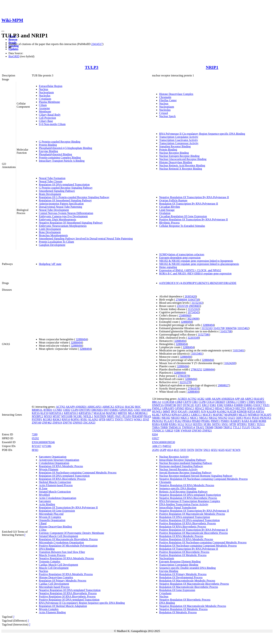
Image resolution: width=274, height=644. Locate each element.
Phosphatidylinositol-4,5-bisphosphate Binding (65, 148)
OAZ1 (232, 418)
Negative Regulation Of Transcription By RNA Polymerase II (194, 197)
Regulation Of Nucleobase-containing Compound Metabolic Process (78, 473)
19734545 (193, 312)
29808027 (224, 385)
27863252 (196, 369)
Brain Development (50, 194)
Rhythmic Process (169, 223)
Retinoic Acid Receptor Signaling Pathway (183, 492)
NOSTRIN (100, 416)
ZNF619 (57, 423)
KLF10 (44, 413)
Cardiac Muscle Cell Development (58, 565)
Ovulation (165, 213)
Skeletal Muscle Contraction (55, 482)
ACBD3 (182, 399)
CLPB (202, 402)
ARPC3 (249, 399)
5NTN (191, 450)
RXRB (164, 424)
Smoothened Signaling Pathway (57, 191)
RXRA (156, 424)
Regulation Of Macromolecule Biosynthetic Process (68, 539)
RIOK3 (57, 419)
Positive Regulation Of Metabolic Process (183, 555)
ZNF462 (47, 423)
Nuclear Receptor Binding (174, 153)
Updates (13, 49)
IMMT (166, 411)
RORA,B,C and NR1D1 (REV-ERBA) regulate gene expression (195, 273)
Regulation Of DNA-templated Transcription (64, 185)
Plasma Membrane (49, 102)
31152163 (197, 303)
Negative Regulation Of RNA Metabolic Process (66, 558)
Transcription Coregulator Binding (179, 565)
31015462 (243, 328)
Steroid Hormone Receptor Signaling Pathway (185, 473)
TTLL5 (237, 427)
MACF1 (207, 415)
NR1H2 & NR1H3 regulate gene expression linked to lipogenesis (196, 261)
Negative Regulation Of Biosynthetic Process (185, 600)
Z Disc (43, 530)
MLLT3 (243, 415)
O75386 (47, 446)
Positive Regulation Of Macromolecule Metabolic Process (192, 514)
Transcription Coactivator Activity (178, 140)
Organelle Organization (52, 520)
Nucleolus (45, 96)
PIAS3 (256, 418)
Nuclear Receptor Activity (174, 457)
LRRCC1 (196, 415)
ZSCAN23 (89, 423)
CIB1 (195, 402)
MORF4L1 (141, 413)
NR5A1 (204, 418)
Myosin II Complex (50, 517)
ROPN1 (75, 419)
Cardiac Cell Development (54, 584)
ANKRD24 (228, 399)
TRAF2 (200, 427)
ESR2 (220, 405)
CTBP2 (251, 402)
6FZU (214, 450)
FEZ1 (266, 405)
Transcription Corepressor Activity (179, 143)
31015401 (239, 350)
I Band (43, 523)
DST (106, 410)
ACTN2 (61, 407)
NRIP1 (212, 67)
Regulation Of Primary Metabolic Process (62, 581)
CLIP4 (75, 410)
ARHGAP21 (94, 407)
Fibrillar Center (168, 100)
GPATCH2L (126, 410)
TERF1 (252, 424)
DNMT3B (170, 405)
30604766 (231, 328)
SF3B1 (207, 424)
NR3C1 (194, 418)
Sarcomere (45, 501)
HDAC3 (210, 408)
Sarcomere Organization (53, 457)
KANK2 (222, 411)
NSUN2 (223, 418)
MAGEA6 (99, 413)
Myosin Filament (49, 469)
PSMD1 (225, 421)
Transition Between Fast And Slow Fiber (62, 552)
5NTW (199, 450)
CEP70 (187, 402)
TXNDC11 (158, 431)
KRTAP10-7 (86, 413)
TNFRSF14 (188, 427)
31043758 (193, 300)
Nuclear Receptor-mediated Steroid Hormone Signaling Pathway (196, 476)
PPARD (196, 421)
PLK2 (178, 421)
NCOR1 (78, 416)
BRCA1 (157, 402)
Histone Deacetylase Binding (176, 162)
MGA (131, 413)
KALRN (211, 411)
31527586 (204, 335)
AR (242, 399)
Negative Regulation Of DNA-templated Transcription (70, 590)
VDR (177, 431)
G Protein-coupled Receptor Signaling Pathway (66, 188)
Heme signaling (168, 267)
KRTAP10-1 (56, 413)
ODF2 (239, 418)
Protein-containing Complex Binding (60, 158)
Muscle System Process (52, 555)
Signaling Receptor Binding (175, 146)
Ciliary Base (46, 121)
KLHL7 (157, 415)
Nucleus (43, 89)
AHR (208, 399)
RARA (246, 421)
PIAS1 (247, 418)
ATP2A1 (120, 407)
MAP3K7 (218, 415)
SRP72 (110, 419)
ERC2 (205, 405)
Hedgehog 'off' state (50, 264)
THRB (164, 427)
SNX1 (225, 424)
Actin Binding (47, 504)
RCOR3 (47, 419)
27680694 (181, 300)
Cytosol (163, 113)
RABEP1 (236, 421)
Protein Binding (48, 145)
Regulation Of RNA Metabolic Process (61, 466)
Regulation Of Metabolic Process (178, 612)
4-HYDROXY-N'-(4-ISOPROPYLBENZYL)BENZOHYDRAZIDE (198, 283)
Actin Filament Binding (52, 612)
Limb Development (50, 229)
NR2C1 (185, 418)
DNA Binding (47, 549)
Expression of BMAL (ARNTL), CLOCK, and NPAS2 (190, 270)
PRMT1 (215, 421)
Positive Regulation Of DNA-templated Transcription (69, 600)
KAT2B (232, 411)
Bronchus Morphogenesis (53, 235)
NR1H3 (175, 418)
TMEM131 (175, 427)
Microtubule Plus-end (51, 514)
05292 (35, 438)
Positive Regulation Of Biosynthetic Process (184, 552)
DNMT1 (261, 402)
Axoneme (44, 108)
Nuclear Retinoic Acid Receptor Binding (182, 165)
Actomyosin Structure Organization (59, 460)
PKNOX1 (266, 418)
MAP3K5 (111, 413)
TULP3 (92, 67)
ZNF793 (67, 423)
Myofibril (44, 495)
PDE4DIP (137, 416)
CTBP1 (242, 402)
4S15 (176, 450)
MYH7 (57, 416)
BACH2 (130, 407)
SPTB (102, 419)
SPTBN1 (242, 424)
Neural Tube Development (54, 210)
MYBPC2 (37, 416)
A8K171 (157, 446)
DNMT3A (158, 405)
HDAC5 (220, 408)
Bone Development (50, 232)
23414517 (97, 44)
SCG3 (188, 424)
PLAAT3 (169, 421)
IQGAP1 (183, 411)
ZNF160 (37, 423)
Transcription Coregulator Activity (179, 137)
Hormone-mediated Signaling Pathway (181, 466)
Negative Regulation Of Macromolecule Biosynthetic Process (194, 584)
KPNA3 (166, 415)
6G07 (229, 450)
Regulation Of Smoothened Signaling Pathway (65, 200)
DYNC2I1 (189, 405)
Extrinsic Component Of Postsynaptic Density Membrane (71, 533)
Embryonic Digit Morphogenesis (57, 219)
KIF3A (36, 413)
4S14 (170, 450)
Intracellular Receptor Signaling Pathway (182, 460)
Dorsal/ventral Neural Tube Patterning (60, 207)
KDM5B (242, 411)
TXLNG (256, 427)
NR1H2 (166, 418)
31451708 (219, 328)
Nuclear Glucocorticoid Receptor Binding (183, 159)
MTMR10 (254, 415)
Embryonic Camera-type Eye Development (63, 216)
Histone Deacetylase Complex (176, 94)
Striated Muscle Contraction (55, 492)
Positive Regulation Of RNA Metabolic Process (66, 574)
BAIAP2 (259, 399)
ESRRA (229, 405)
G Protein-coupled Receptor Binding (60, 142)
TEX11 (261, 424)
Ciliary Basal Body (50, 115)
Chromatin (165, 97)
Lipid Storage (167, 210)
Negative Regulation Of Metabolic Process (183, 609)
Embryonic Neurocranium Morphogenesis (63, 226)
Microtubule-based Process (54, 587)
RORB (262, 421)
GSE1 (137, 410)
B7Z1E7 (37, 446)
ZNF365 (197, 431)
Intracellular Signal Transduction (178, 507)
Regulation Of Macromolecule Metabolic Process (187, 581)
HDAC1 (189, 408)
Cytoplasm (45, 99)
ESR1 (213, 405)
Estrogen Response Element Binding (180, 561)
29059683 (194, 306)
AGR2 (201, 399)
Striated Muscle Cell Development (58, 536)
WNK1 (138, 419)
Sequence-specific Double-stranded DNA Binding (187, 568)
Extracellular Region (51, 86)
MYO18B (67, 416)
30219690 (193, 319)
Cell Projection (47, 118)
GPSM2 (179, 408)
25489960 (185, 315)
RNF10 (66, 419)
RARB (254, 421)
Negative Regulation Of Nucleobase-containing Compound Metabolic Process (203, 479)
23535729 (182, 306)
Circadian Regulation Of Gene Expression (183, 216)
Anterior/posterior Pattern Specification (61, 204)
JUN (203, 411)
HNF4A (251, 408)
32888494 (81, 339)
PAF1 (118, 416)
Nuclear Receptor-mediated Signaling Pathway (186, 463)
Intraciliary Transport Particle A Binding (62, 161)
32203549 (193, 338)
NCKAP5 (266, 415)
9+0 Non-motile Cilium (52, 124)
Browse (13, 39)
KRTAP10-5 (71, 413)
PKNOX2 (158, 421)
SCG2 (181, 424)
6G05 (222, 450)
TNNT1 (119, 419)
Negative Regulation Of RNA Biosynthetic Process (68, 593)
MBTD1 (123, 413)
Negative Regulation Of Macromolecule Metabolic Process (193, 606)
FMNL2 (157, 408)
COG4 (210, 402)
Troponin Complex (50, 561)
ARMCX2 (108, 407)
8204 (155, 434)
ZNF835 (78, 423)
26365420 (190, 296)
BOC (138, 407)
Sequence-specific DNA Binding (178, 488)
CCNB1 (58, 410)
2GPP (163, 450)
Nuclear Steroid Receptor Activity (178, 469)
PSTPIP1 (37, 419)
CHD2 (67, 410)
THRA (156, 427)
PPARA (187, 421)
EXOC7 (258, 405)
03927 (156, 438)
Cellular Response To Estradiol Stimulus (182, 226)
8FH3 (35, 450)
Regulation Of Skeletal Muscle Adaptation (63, 606)
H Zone (43, 488)
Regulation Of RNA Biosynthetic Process (62, 479)
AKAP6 (216, 399)
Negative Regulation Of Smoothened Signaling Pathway (71, 223)
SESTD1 (198, 424)
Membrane (45, 111)
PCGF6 (127, 416)
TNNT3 (129, 419)
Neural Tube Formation (52, 178)
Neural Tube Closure (51, 181)
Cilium (43, 105)
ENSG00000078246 (43, 442)
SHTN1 (216, 424)
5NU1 (207, 450)
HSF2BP (146, 410)
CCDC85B (168, 402)
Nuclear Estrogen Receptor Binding (179, 156)
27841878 (183, 376)
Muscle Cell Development (54, 568)
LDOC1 (186, 415)
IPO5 (174, 411)
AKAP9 (70, 407)
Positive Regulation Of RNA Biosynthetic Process (67, 596)
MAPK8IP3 (231, 415)
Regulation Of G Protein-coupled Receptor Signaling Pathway (74, 197)
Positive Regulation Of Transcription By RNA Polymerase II (193, 219)
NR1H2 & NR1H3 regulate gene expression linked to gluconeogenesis (199, 264)
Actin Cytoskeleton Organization (57, 498)
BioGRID (14, 56)
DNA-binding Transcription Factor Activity (184, 504)
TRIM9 (218, 427)
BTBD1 (48, 410)
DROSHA (97, 410)
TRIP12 (228, 427)
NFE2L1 (88, 416)
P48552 (167, 446)
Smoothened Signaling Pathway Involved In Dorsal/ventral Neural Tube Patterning (86, 239)
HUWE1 (157, 411)
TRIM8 (209, 427)
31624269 (230, 363)
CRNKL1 (231, 402)
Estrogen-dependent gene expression (180, 258)
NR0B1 (156, 418)
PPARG (206, 421)
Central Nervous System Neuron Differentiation (66, 213)
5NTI (183, 450)
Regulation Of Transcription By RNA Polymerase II (188, 204)
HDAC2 (199, 408)
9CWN (236, 450)
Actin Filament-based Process (56, 485)
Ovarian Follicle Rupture (173, 200)
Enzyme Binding (48, 151)
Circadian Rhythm (169, 207)
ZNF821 (207, 431)
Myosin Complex (49, 609)
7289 (35, 434)
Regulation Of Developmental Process (181, 577)
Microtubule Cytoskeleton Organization (61, 542)
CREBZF (220, 402)
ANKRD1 (81, 407)
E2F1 (198, 405)
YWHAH (186, 431)
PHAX (147, 416)
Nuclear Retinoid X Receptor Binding (181, 169)
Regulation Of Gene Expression (57, 511)
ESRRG (114, 410)
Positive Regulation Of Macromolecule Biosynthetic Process (193, 533)
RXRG (173, 424)
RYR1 (84, 419)
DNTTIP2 (85, 410)
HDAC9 (230, 408)
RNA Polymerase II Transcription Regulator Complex (190, 501)
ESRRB (238, 405)
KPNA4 (176, 415)
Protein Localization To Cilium (56, 242)
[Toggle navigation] (3, 31)
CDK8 (179, 402)
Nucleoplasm (46, 92)
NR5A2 (213, 418)
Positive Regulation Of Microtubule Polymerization (68, 546)
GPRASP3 (168, 408)
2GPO (156, 450)
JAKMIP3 (194, 411)
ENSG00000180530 (163, 442)
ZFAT (146, 419)
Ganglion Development (52, 245)
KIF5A (260, 411)
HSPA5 (261, 408)
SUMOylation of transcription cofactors (182, 254)
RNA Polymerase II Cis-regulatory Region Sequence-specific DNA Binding (202, 134)
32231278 (185, 382)
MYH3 (48, 416)
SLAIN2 (93, 419)
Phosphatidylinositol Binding (55, 154)
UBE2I (169, 431)
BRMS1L (37, 410)
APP (237, 399)
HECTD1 (241, 408)
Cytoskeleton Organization (54, 463)
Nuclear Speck (167, 116)
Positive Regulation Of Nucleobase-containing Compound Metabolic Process (203, 542)
